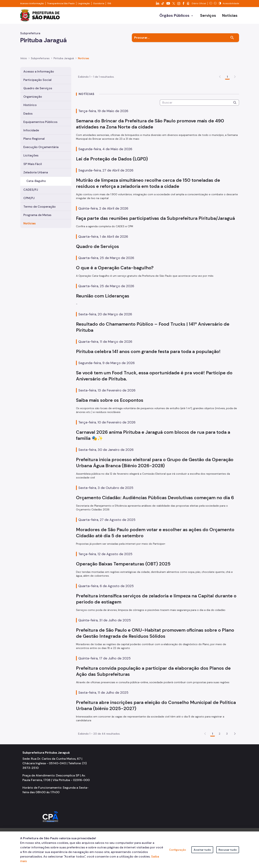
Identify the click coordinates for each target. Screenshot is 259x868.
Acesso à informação (32, 3)
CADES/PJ (31, 190)
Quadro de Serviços (38, 88)
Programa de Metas (37, 215)
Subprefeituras (40, 58)
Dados (28, 114)
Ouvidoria (99, 3)
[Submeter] (235, 125)
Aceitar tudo (202, 850)
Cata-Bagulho (36, 181)
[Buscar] (232, 38)
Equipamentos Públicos (40, 122)
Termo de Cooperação (40, 207)
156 (109, 3)
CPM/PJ (29, 198)
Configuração (178, 850)
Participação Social (37, 80)
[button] (235, 756)
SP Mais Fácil (33, 164)
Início (24, 58)
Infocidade (31, 130)
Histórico (30, 105)
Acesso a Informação (39, 71)
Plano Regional (34, 139)
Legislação (84, 3)
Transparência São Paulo (61, 3)
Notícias (30, 223)
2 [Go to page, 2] (220, 756)
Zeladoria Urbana (36, 172)
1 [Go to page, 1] (227, 99)
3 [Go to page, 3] (227, 756)
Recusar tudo (228, 850)
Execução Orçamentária (41, 147)
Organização (33, 97)
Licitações (31, 155)
